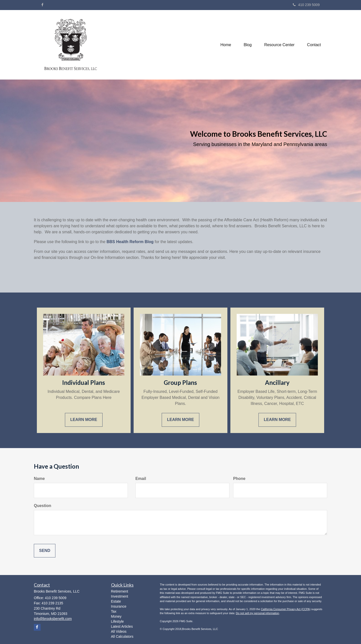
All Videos (119, 631)
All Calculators (122, 636)
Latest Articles (122, 626)
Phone (239, 479)
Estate (116, 601)
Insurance (119, 606)
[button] (248, 45)
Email (141, 479)
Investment (120, 596)
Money (116, 616)
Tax (114, 611)
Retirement (120, 591)
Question (42, 506)
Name (39, 479)
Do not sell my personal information (257, 613)
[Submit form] (45, 551)
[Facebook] (42, 5)
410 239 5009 (306, 5)
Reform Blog (141, 242)
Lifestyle (117, 621)
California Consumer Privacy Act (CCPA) (286, 609)
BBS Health (117, 242)
